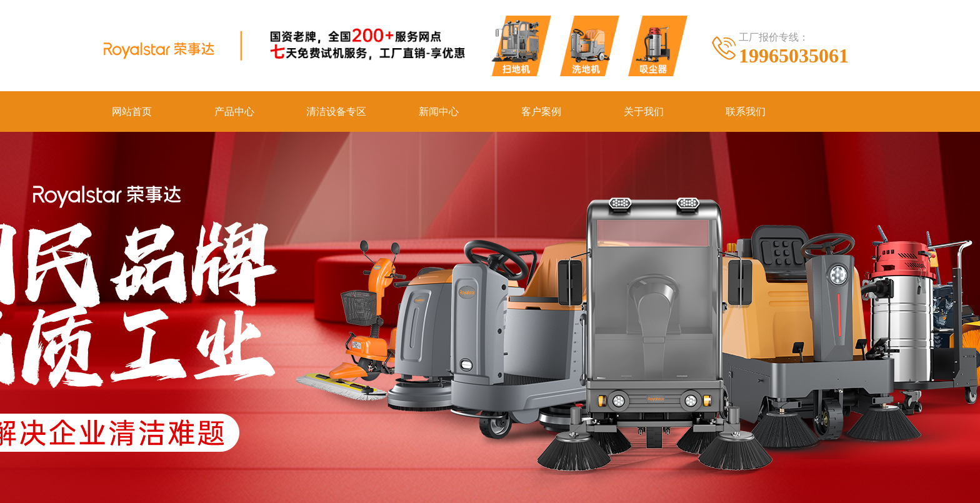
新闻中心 (439, 112)
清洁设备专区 (336, 112)
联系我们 (746, 112)
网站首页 (132, 112)
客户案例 (541, 112)
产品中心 (234, 112)
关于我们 (644, 112)
